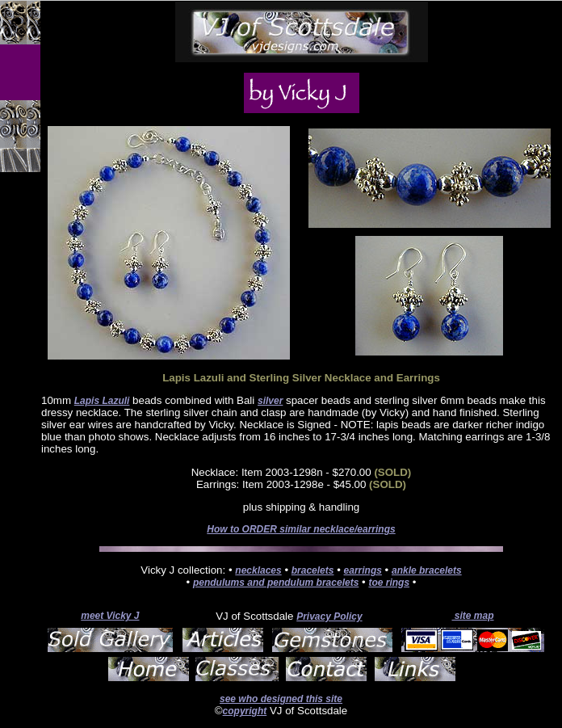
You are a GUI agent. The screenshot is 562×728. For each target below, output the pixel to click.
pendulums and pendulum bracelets (276, 583)
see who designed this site (281, 699)
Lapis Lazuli (102, 401)
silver (270, 401)
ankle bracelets (427, 570)
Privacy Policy (329, 616)
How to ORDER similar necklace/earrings (301, 529)
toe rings (389, 583)
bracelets (313, 570)
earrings (363, 570)
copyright (245, 711)
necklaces (258, 570)
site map (472, 616)
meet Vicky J (110, 616)
